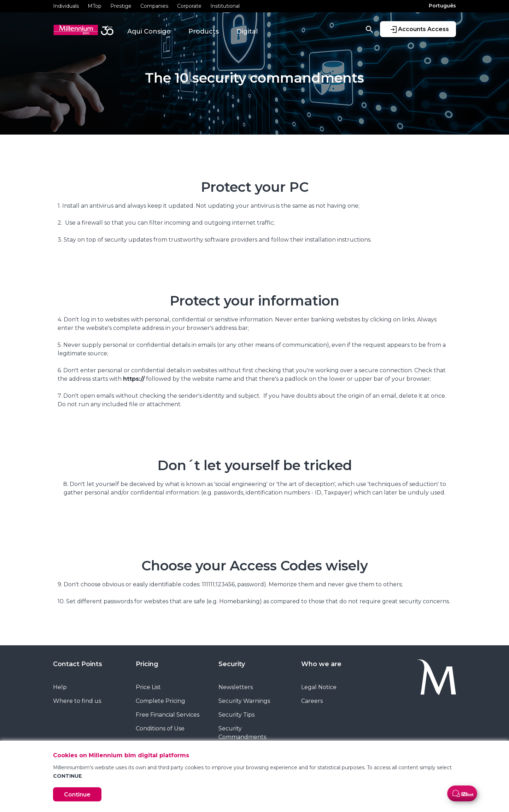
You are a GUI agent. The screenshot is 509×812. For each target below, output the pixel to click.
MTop (95, 6)
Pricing (147, 664)
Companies (154, 6)
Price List (148, 687)
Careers (312, 701)
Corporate (189, 6)
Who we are (321, 664)
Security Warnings (244, 701)
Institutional (225, 6)
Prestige (121, 6)
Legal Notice (319, 687)
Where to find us (77, 701)
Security (232, 664)
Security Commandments (242, 733)
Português (442, 6)
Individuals (66, 6)
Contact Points (78, 664)
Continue (77, 795)
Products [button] (204, 31)
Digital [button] (247, 31)
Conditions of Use (160, 728)
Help (60, 687)
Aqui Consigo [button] (149, 31)
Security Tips (236, 715)
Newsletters (236, 687)
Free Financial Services (168, 715)
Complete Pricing (160, 701)
